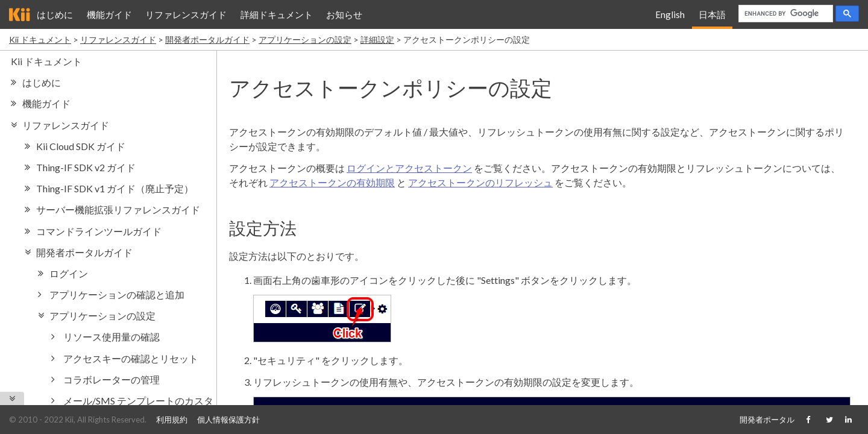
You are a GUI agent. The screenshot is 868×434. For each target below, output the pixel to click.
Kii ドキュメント (40, 39)
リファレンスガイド (186, 14)
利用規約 (172, 420)
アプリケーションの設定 (305, 39)
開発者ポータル (767, 420)
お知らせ (344, 14)
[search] (785, 14)
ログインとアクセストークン (409, 168)
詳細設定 (377, 39)
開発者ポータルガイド (207, 39)
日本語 (712, 14)
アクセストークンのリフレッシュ (480, 182)
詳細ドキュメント (277, 14)
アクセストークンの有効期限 (332, 182)
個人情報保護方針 (228, 420)
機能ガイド (109, 14)
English (670, 14)
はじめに (55, 14)
